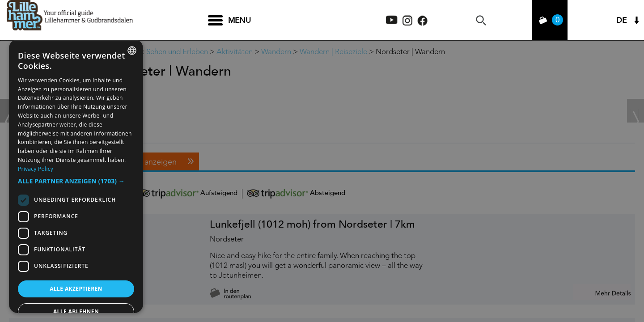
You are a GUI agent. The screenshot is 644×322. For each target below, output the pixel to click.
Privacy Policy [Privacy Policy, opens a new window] (36, 169)
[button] (76, 181)
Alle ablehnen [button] (76, 311)
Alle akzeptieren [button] (76, 289)
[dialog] (76, 176)
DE (621, 20)
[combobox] (132, 51)
